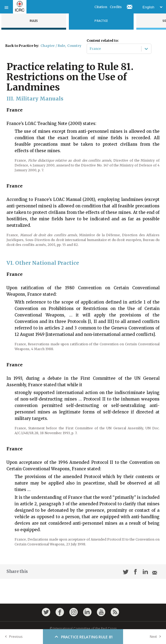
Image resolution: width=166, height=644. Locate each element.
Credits (116, 7)
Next (157, 637)
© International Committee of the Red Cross (83, 629)
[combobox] (90, 49)
